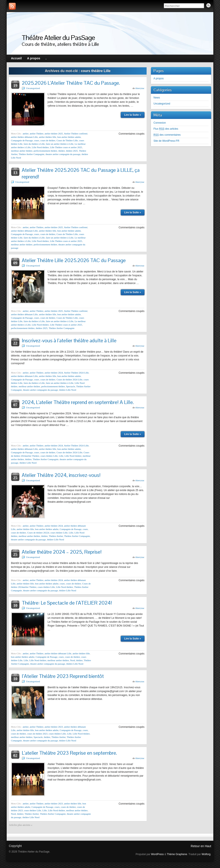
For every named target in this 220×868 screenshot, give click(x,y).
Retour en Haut (201, 846)
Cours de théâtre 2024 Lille (69, 379)
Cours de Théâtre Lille (67, 140)
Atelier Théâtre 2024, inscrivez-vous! (61, 475)
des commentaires (167, 135)
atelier (26, 134)
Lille (61, 456)
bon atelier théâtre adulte (69, 137)
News (157, 98)
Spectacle (71, 386)
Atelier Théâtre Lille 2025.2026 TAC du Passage (74, 260)
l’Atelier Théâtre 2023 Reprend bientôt (63, 676)
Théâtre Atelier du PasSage (58, 38)
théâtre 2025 (72, 151)
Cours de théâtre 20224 (38, 533)
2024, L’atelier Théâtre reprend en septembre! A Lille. (78, 402)
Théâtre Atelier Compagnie (31, 154)
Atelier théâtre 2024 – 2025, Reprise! (62, 552)
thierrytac (140, 88)
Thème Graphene (177, 854)
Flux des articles (166, 129)
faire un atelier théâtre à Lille (60, 144)
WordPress (157, 854)
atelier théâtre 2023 (54, 727)
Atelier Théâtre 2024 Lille (76, 373)
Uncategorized (33, 88)
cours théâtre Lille (49, 456)
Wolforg (206, 854)
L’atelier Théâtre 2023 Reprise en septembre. (69, 753)
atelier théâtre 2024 (54, 373)
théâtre (62, 151)
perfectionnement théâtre (45, 151)
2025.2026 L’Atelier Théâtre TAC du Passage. (71, 83)
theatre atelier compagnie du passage (63, 154)
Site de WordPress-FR (166, 141)
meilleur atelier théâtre (22, 151)
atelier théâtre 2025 (54, 134)
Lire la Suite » (133, 115)
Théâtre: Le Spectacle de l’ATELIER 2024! (67, 603)
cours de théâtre (48, 140)
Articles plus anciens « (21, 825)
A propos (159, 78)
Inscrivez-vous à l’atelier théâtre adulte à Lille (69, 340)
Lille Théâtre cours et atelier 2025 (66, 147)
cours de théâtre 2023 (37, 734)
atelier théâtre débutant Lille (24, 137)
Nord (73, 660)
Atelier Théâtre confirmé (76, 134)
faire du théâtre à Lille (34, 144)
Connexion (160, 123)
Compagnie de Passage (22, 140)
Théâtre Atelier (56, 536)
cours (37, 140)
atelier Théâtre (37, 134)
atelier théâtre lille (48, 137)
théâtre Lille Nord (68, 390)
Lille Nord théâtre (40, 147)
